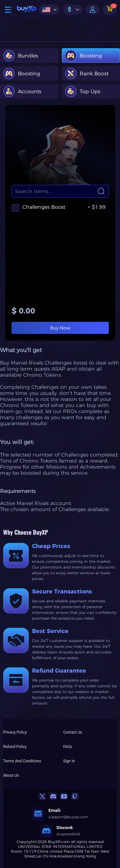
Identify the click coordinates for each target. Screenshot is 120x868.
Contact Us (73, 732)
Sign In (69, 761)
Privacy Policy (15, 732)
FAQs (68, 747)
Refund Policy (15, 747)
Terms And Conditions (22, 761)
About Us (11, 775)
